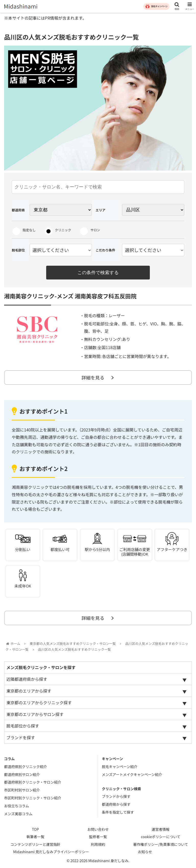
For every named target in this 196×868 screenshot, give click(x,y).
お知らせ (145, 852)
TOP (35, 829)
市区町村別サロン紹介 (22, 790)
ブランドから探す (116, 796)
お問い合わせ (98, 829)
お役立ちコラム (17, 806)
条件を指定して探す (118, 812)
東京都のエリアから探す (29, 691)
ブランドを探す (21, 737)
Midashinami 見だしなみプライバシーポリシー (51, 852)
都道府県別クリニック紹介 (26, 767)
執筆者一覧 (35, 837)
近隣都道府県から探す (27, 679)
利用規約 (98, 844)
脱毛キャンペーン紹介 (120, 767)
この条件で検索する (98, 273)
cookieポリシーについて (161, 837)
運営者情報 (161, 829)
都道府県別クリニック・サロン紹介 (33, 782)
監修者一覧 (98, 837)
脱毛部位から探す (23, 726)
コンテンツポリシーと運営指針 (35, 844)
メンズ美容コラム (18, 814)
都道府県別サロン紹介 (22, 774)
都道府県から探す (116, 804)
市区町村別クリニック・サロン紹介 (33, 798)
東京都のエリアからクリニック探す (39, 703)
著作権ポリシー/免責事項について (161, 844)
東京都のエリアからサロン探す (35, 714)
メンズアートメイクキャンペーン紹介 (132, 774)
